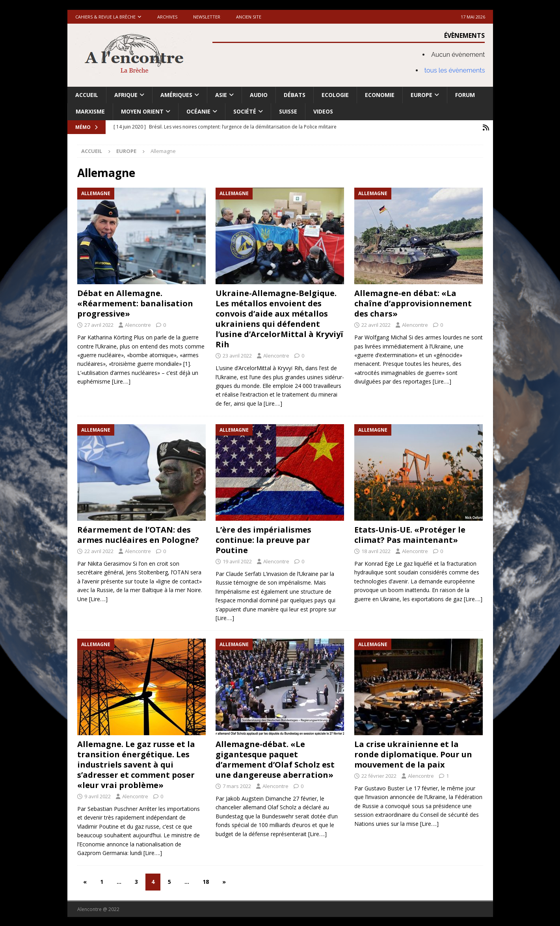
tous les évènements (455, 70)
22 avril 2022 (376, 324)
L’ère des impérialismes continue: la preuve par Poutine (263, 539)
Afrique (126, 95)
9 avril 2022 (98, 796)
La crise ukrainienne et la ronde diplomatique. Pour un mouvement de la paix (413, 754)
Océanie (198, 111)
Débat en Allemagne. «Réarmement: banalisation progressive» (135, 303)
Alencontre (138, 324)
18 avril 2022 (376, 550)
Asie (221, 95)
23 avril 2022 (237, 355)
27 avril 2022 (99, 324)
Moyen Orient (142, 111)
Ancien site (249, 17)
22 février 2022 (379, 775)
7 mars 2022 (237, 785)
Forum (465, 95)
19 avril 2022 (237, 561)
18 (206, 881)
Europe (421, 95)
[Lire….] (121, 381)
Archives (167, 17)
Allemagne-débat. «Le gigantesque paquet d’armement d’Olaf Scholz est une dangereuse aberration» (275, 759)
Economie (380, 95)
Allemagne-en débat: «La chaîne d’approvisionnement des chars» (413, 303)
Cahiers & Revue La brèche (105, 17)
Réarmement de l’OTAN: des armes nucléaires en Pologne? (138, 534)
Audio (259, 95)
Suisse (288, 111)
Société (245, 111)
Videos (323, 111)
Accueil (87, 95)
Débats (295, 95)
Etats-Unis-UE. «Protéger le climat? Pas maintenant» (410, 534)
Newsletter (207, 17)
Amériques (176, 95)
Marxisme (90, 111)
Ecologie (335, 95)
